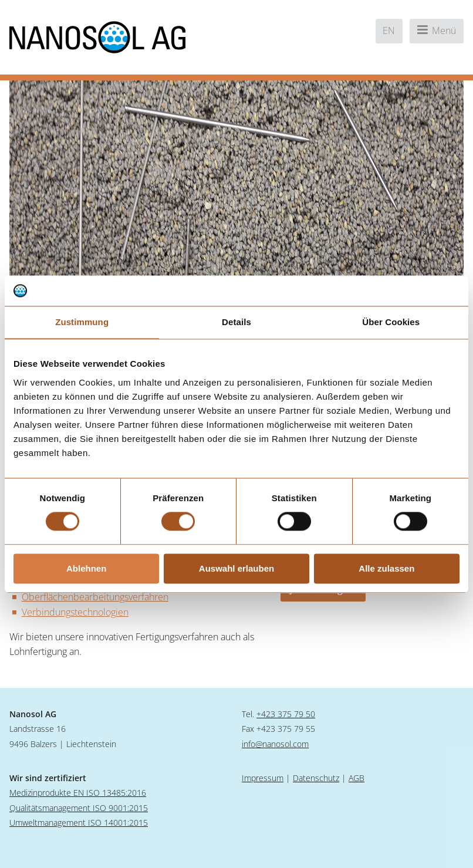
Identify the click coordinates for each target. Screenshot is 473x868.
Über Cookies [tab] (391, 322)
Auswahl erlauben (237, 568)
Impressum (263, 778)
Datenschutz (316, 778)
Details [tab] (237, 322)
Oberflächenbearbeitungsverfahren (95, 597)
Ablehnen (86, 568)
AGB (357, 778)
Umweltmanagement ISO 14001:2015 (79, 823)
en (389, 31)
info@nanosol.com (275, 744)
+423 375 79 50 (286, 714)
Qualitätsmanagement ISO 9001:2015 (79, 808)
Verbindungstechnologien (75, 612)
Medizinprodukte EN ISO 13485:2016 (78, 793)
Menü (437, 31)
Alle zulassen (386, 568)
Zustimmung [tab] (82, 322)
